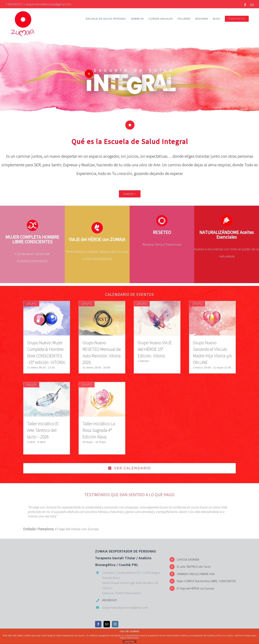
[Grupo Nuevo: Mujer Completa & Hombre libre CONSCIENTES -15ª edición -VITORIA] (47, 305)
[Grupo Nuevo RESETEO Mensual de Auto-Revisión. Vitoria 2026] (102, 305)
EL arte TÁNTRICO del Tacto (194, 567)
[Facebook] (98, 624)
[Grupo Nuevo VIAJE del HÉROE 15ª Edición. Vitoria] (157, 305)
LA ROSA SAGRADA (188, 560)
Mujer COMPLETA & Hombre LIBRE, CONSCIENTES (206, 581)
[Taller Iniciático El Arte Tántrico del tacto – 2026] (47, 386)
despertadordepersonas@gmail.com (48, 4)
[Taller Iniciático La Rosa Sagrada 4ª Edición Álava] (102, 386)
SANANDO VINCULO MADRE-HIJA (196, 574)
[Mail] (107, 624)
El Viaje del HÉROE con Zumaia (196, 588)
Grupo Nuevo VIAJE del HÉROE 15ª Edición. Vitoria (155, 349)
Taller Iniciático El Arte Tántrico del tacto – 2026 (43, 430)
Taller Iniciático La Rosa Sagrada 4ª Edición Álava (99, 430)
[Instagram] (115, 624)
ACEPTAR (129, 642)
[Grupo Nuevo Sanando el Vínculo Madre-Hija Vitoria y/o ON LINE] (212, 305)
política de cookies (224, 636)
